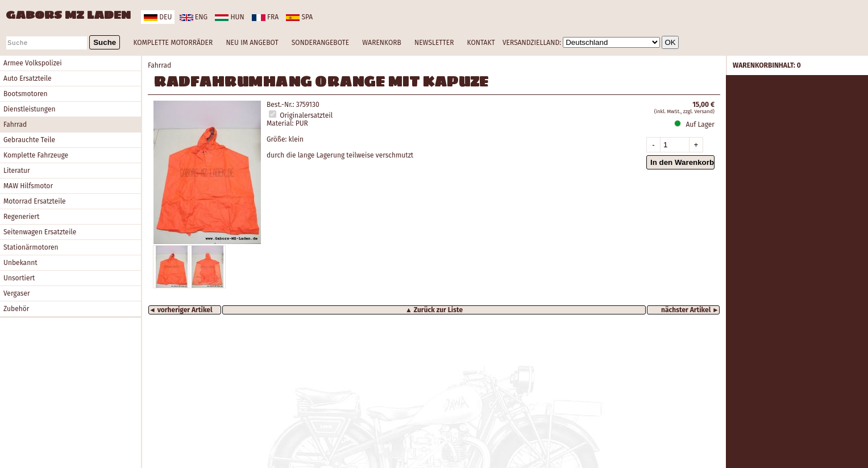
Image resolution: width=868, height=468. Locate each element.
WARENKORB (381, 43)
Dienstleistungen (29, 109)
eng (194, 17)
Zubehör (16, 309)
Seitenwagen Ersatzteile (40, 232)
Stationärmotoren (31, 247)
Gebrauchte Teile (29, 140)
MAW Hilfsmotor (28, 186)
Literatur (17, 171)
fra (265, 17)
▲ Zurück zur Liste (434, 310)
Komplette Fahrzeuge (36, 155)
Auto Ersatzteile (28, 78)
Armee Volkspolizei (33, 63)
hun (229, 17)
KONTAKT (481, 43)
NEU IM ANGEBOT (252, 43)
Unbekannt (20, 263)
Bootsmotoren (26, 94)
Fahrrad (15, 125)
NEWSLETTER (434, 43)
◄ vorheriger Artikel (181, 310)
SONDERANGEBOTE (320, 43)
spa (299, 17)
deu (158, 17)
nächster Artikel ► (690, 310)
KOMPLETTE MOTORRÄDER (173, 43)
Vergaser (17, 293)
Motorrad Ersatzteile (35, 201)
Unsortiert (19, 278)
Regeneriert (21, 217)
